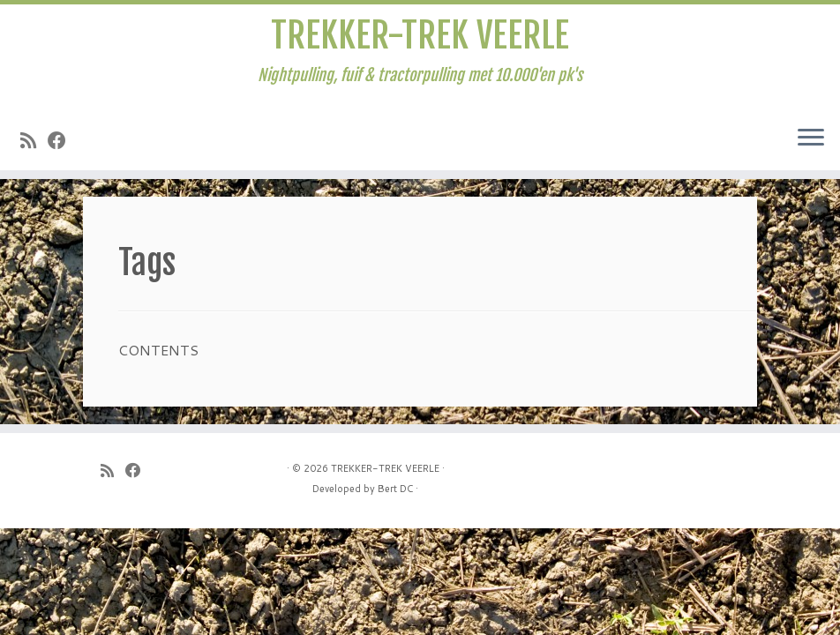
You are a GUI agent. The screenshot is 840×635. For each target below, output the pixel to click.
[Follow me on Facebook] (63, 140)
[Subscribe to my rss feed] (34, 140)
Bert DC (395, 489)
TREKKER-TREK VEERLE (420, 35)
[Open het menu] (811, 138)
